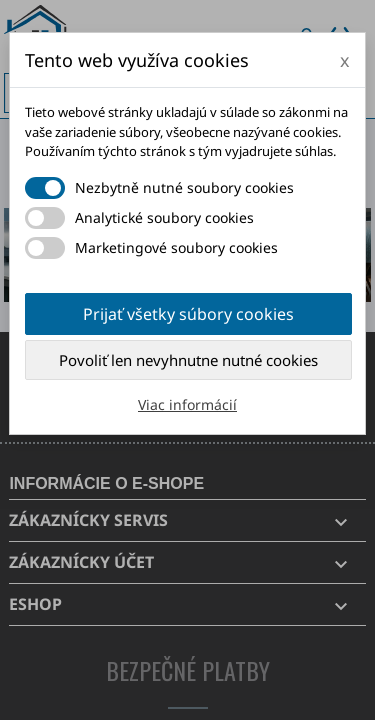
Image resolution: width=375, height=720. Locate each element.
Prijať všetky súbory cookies (188, 314)
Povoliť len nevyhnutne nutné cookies (188, 360)
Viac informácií (187, 404)
